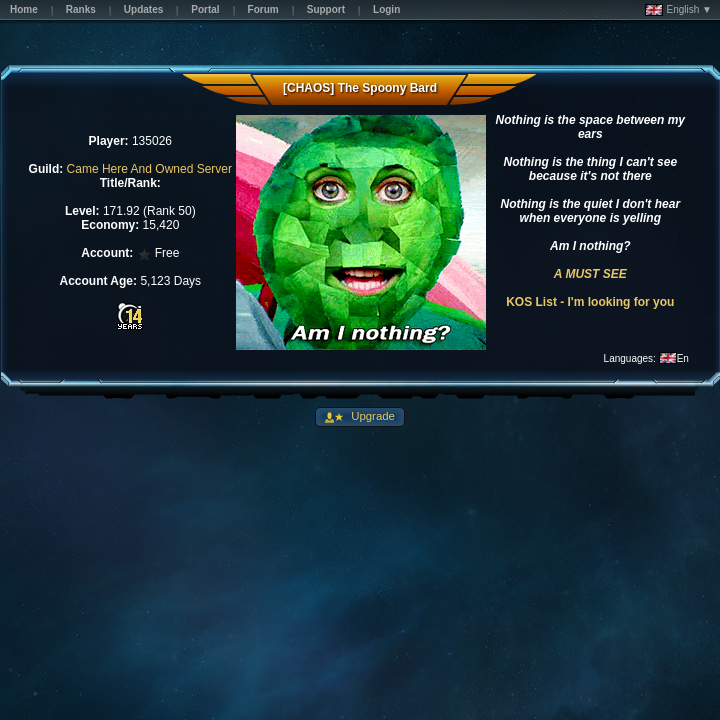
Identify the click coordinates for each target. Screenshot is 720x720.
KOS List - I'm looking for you (590, 302)
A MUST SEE (590, 274)
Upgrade (371, 416)
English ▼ (678, 10)
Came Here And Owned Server (149, 169)
